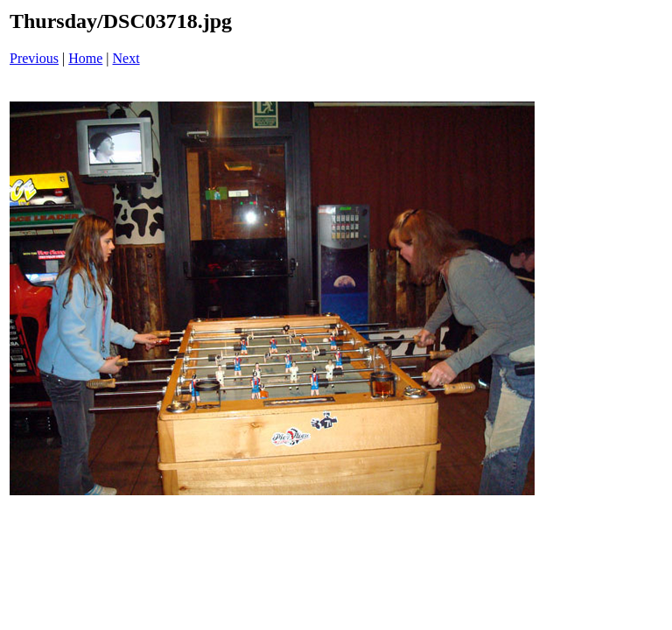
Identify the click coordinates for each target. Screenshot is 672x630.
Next (126, 58)
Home (85, 58)
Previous (34, 58)
